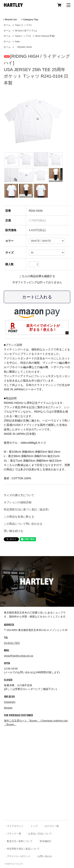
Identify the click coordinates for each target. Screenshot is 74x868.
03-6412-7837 (12, 643)
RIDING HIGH (23, 47)
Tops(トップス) (23, 36)
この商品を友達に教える (19, 517)
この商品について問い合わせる (23, 524)
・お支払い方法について (39, 834)
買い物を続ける (13, 531)
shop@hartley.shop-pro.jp (19, 656)
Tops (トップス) (23, 25)
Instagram (10, 702)
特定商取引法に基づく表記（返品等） (27, 509)
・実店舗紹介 (44, 841)
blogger (8, 708)
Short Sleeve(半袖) (45, 36)
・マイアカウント (14, 826)
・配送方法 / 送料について (19, 841)
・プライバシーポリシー (18, 856)
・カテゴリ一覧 (51, 826)
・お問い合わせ (44, 856)
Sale (17, 41)
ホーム (7, 25)
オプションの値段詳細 (18, 502)
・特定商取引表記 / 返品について (22, 849)
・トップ (33, 826)
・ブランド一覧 (13, 834)
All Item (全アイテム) (26, 31)
